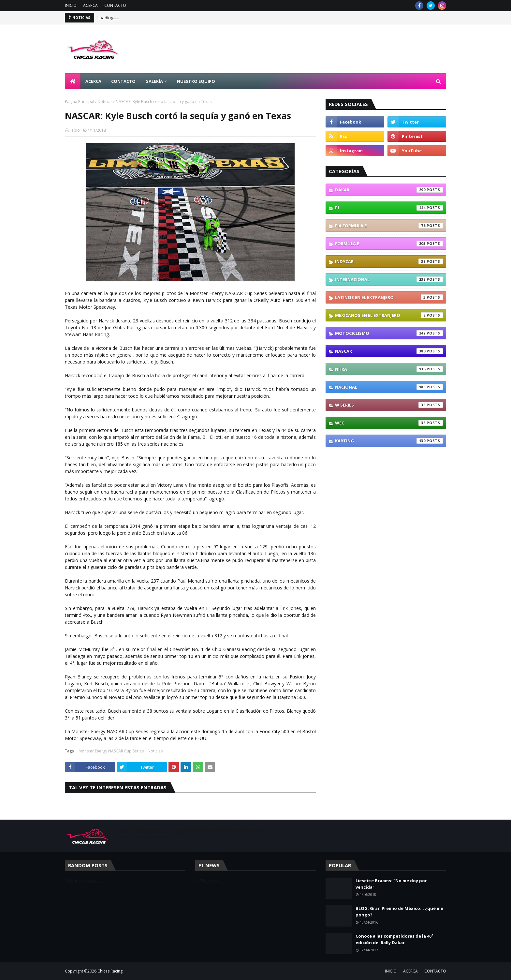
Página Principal (80, 102)
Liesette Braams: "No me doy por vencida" (391, 884)
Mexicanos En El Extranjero (389, 315)
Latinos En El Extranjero (389, 297)
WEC (389, 423)
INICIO (71, 5)
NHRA (389, 369)
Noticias (105, 102)
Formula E (389, 244)
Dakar (389, 190)
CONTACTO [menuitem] (123, 81)
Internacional (389, 279)
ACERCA (90, 5)
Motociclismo (389, 333)
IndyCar (389, 261)
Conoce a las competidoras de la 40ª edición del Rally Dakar (394, 939)
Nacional (389, 387)
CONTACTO (115, 5)
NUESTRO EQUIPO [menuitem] (196, 81)
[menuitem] (73, 81)
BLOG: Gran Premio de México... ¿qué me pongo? (399, 912)
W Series (389, 405)
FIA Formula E (389, 226)
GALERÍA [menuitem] (154, 81)
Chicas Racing (110, 971)
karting (389, 441)
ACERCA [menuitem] (93, 81)
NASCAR (389, 351)
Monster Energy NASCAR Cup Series (111, 751)
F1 (389, 208)
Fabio (75, 130)
